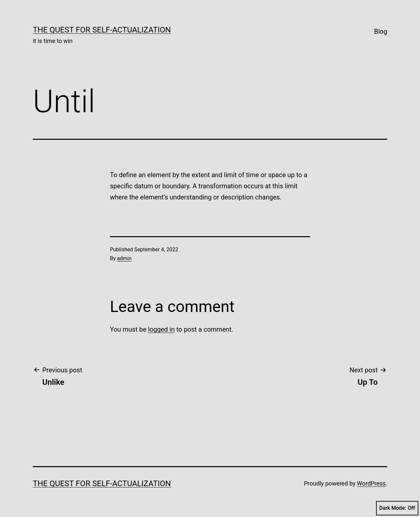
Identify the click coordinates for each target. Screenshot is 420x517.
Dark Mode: (397, 508)
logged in (161, 329)
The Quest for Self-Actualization (102, 30)
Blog (381, 31)
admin (124, 258)
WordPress (371, 483)
